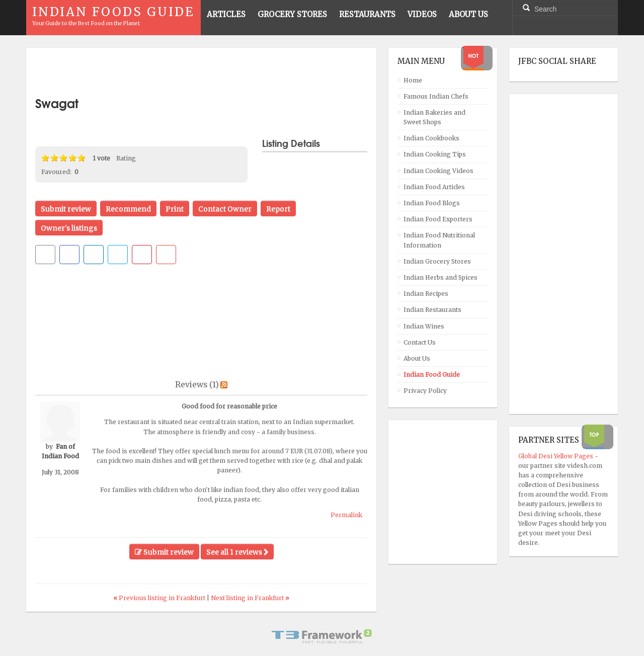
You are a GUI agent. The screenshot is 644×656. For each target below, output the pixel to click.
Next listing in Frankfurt (250, 598)
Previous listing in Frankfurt (160, 598)
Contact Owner (225, 209)
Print (175, 209)
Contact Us (420, 342)
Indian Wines (424, 326)
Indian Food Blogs (432, 203)
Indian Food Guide (432, 375)
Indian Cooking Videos (438, 171)
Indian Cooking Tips (435, 154)
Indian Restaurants (432, 310)
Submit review (66, 209)
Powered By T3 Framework (322, 636)
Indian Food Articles (434, 187)
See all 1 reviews (237, 552)
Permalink (346, 515)
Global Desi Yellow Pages (556, 456)
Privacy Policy (425, 391)
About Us (417, 358)
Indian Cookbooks (431, 138)
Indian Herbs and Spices (440, 277)
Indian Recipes (426, 294)
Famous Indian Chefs (436, 96)
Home (413, 80)
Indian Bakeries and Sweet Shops (434, 117)
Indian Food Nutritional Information (439, 240)
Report (278, 209)
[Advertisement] (201, 72)
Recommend (128, 209)
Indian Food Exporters (438, 219)
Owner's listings (69, 228)
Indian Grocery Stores (437, 261)
